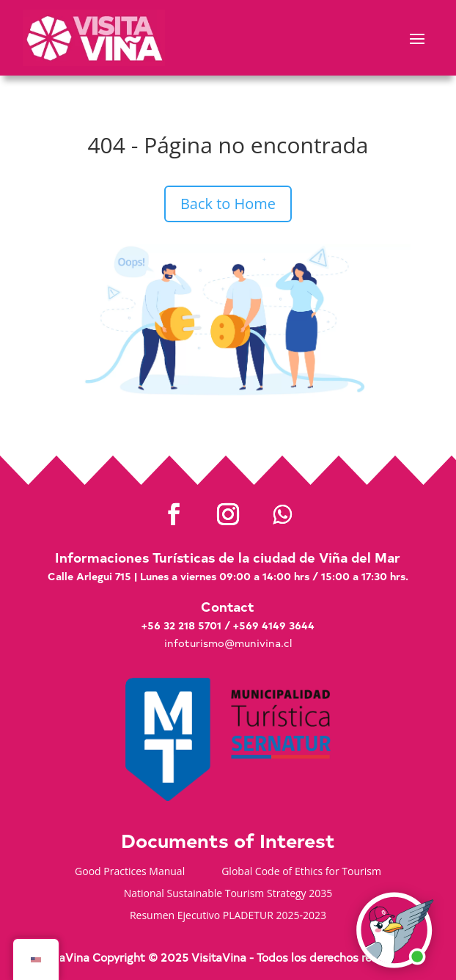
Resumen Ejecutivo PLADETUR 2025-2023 (228, 916)
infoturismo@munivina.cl (228, 643)
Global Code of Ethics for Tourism (301, 872)
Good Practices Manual (130, 872)
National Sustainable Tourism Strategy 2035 (228, 894)
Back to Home (228, 204)
